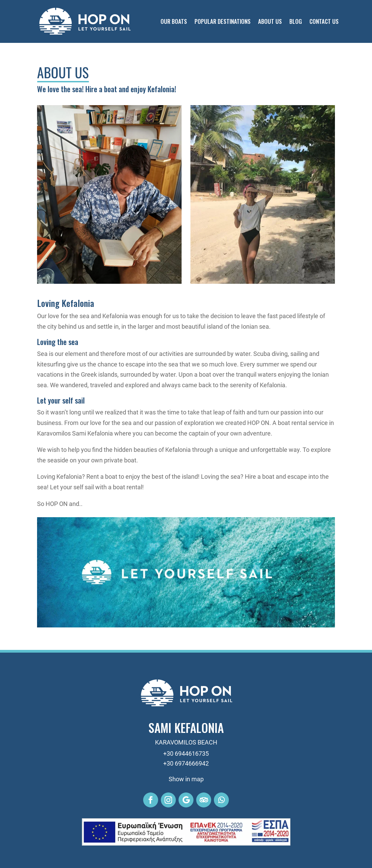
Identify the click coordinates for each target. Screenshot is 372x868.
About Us (270, 21)
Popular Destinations (223, 21)
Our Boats (174, 21)
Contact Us (324, 21)
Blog (296, 21)
